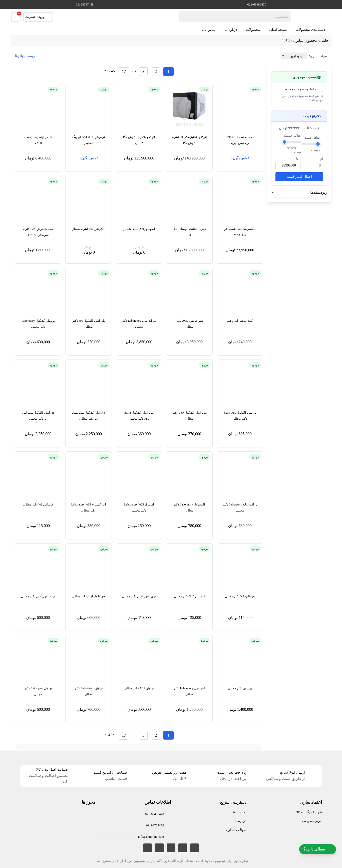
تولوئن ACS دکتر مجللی (139, 688)
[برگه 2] (156, 71)
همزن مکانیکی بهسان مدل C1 (190, 232)
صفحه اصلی (278, 30)
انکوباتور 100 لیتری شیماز (88, 229)
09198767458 (85, 4)
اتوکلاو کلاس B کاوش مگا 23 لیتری (139, 140)
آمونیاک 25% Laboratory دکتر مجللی (139, 507)
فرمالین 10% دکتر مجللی (190, 596)
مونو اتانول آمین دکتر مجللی (38, 596)
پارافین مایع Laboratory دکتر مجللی (240, 507)
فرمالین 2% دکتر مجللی (38, 504)
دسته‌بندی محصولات (313, 30)
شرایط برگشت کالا (309, 812)
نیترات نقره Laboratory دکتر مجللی (139, 324)
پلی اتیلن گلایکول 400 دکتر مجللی (89, 324)
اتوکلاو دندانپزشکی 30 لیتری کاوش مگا (189, 140)
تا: (297, 159)
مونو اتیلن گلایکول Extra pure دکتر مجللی (139, 416)
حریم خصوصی (312, 821)
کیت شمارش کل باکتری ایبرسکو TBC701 (38, 232)
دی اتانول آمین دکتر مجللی (89, 596)
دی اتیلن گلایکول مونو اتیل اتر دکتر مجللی (38, 416)
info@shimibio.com (151, 837)
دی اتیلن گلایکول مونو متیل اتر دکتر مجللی (88, 416)
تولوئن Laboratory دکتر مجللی (89, 691)
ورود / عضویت (38, 17)
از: (321, 159)
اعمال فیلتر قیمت (299, 177)
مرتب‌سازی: (318, 56)
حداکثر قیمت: (292, 136)
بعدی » (110, 70)
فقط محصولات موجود (300, 89)
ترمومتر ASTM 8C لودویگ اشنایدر (89, 140)
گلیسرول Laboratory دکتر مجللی (189, 507)
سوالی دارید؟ (318, 849)
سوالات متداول (236, 830)
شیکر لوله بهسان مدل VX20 (38, 140)
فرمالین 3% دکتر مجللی (240, 596)
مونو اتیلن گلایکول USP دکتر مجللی (189, 416)
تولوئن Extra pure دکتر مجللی (38, 691)
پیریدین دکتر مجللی (240, 688)
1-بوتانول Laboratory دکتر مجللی (189, 691)
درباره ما (231, 30)
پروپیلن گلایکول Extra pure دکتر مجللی (240, 416)
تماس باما (209, 30)
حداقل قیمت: (312, 138)
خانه (325, 40)
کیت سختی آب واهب (240, 321)
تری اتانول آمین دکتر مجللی (139, 596)
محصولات (253, 30)
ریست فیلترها (25, 56)
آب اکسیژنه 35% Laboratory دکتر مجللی (89, 507)
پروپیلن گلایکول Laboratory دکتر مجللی (38, 324)
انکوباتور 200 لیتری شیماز (139, 229)
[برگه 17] (124, 71)
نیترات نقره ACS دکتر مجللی (189, 324)
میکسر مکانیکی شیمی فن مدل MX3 (240, 232)
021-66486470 (257, 4)
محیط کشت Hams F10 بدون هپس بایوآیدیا (240, 140)
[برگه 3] (143, 71)
